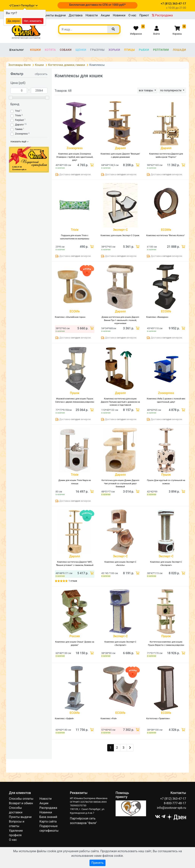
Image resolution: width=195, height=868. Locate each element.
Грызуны (97, 50)
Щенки (81, 50)
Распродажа (162, 15)
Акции (105, 15)
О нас (132, 15)
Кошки (35, 50)
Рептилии (161, 50)
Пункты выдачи (54, 15)
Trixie (18, 115)
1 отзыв (73, 581)
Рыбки (144, 50)
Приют (144, 15)
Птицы (129, 50)
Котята (50, 50)
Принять (97, 863)
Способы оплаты (21, 799)
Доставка (76, 15)
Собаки (66, 50)
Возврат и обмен (21, 803)
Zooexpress (21, 134)
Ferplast (19, 120)
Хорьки (114, 50)
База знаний (48, 817)
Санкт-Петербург (25, 6)
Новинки (119, 15)
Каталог (16, 50)
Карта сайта (48, 821)
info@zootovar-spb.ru (171, 808)
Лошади (179, 50)
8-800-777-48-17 (175, 803)
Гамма (19, 129)
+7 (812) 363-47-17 (173, 799)
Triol (17, 111)
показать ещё (20, 141)
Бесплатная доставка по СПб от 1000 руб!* (97, 5)
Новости (92, 15)
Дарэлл (19, 125)
